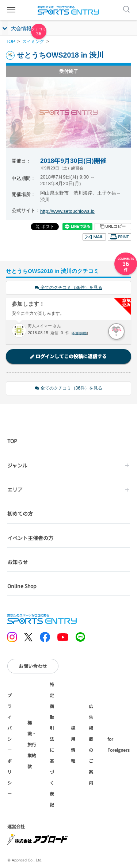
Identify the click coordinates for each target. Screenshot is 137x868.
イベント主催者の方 (30, 538)
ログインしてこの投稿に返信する (68, 356)
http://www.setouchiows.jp (67, 211)
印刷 (119, 237)
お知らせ (18, 562)
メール (94, 237)
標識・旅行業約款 (32, 744)
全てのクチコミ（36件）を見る (68, 288)
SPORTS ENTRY (69, 10)
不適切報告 (80, 333)
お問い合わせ (33, 666)
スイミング (33, 42)
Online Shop (22, 586)
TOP (10, 42)
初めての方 (20, 513)
